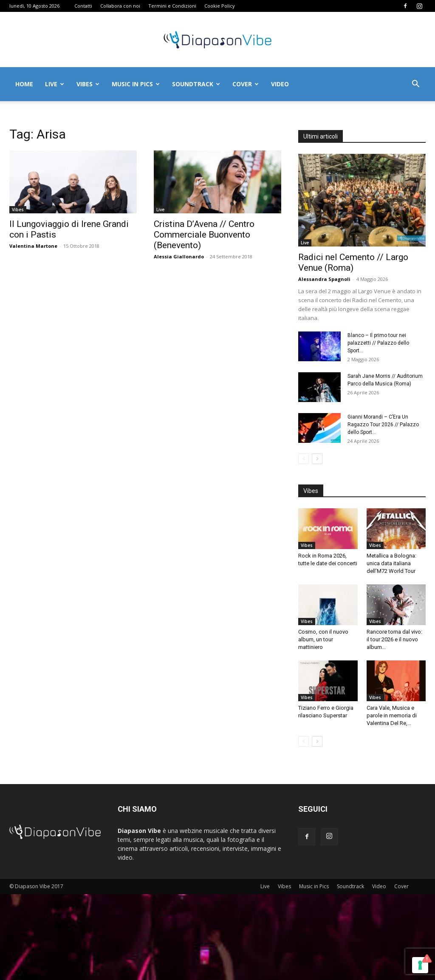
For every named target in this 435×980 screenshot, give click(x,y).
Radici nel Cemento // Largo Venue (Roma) (353, 262)
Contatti (83, 6)
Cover (246, 84)
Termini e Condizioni (172, 6)
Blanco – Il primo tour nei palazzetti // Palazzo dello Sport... (378, 343)
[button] (415, 85)
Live (55, 84)
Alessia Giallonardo (179, 256)
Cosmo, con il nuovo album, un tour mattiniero (323, 639)
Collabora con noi (120, 6)
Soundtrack (196, 84)
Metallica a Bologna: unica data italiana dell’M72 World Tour (391, 563)
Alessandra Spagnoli (324, 279)
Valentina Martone (33, 246)
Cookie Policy (220, 6)
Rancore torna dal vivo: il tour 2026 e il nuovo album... (394, 639)
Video (280, 84)
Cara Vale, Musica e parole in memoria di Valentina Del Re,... (392, 715)
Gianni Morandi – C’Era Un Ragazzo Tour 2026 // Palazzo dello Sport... (383, 425)
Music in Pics (136, 84)
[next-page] (317, 459)
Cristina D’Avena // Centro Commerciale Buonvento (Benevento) (204, 235)
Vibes (88, 84)
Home (24, 84)
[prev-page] (304, 459)
